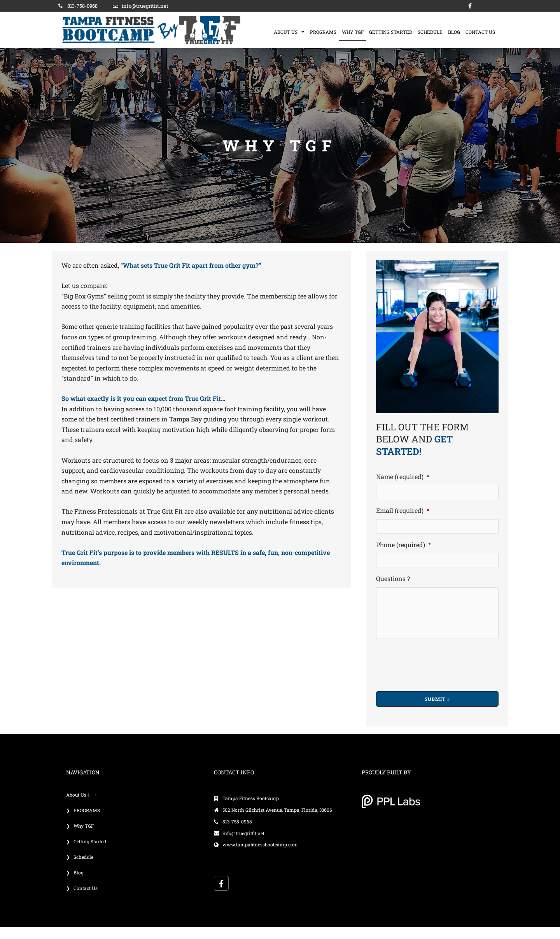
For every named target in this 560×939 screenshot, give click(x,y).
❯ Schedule (80, 869)
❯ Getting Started (86, 853)
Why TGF (353, 32)
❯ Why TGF (80, 838)
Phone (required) (403, 546)
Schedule (430, 32)
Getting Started (391, 32)
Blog (454, 32)
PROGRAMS (323, 32)
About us (289, 32)
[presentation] (435, 676)
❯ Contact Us (82, 900)
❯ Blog (75, 885)
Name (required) (403, 477)
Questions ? (393, 581)
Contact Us (480, 32)
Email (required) (403, 511)
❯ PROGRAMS (83, 822)
